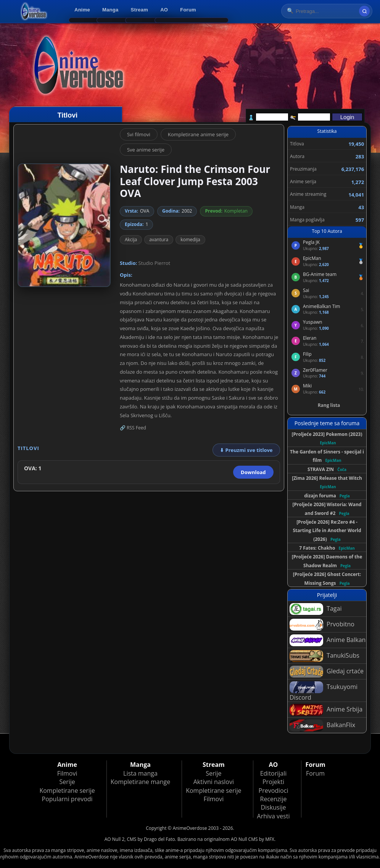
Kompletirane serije (67, 791)
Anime (82, 10)
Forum (188, 10)
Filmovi (67, 773)
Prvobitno (322, 625)
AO (164, 10)
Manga (110, 10)
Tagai (316, 609)
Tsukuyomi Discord (324, 691)
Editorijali (274, 773)
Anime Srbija (326, 710)
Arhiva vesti (274, 816)
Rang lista (329, 405)
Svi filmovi (139, 134)
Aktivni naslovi (214, 782)
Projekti (273, 782)
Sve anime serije (146, 150)
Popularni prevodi (67, 799)
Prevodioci (274, 791)
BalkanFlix (322, 725)
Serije (67, 782)
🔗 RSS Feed (133, 428)
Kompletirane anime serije (198, 134)
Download (253, 472)
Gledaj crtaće (327, 672)
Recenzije (274, 799)
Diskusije (273, 807)
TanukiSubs (324, 656)
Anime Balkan (328, 640)
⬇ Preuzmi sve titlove (246, 450)
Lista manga (140, 773)
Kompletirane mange (140, 782)
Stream (140, 10)
